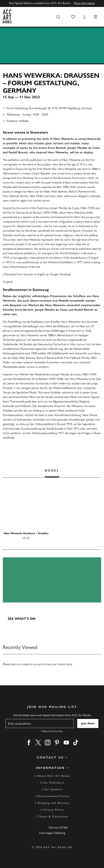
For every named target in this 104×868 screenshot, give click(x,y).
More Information (84, 3)
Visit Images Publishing (52, 833)
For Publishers (54, 783)
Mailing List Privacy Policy (52, 731)
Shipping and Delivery (54, 803)
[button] (73, 17)
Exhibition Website (18, 121)
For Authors (54, 789)
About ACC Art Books (54, 776)
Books (52, 471)
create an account (32, 664)
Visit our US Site (58, 827)
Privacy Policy (54, 810)
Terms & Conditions (54, 817)
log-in (14, 664)
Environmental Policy (54, 796)
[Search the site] (58, 17)
